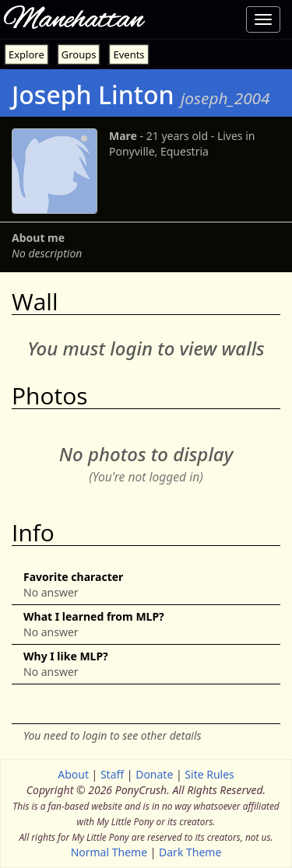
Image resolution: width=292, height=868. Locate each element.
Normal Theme (109, 852)
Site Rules (209, 774)
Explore (26, 54)
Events (128, 54)
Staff (112, 774)
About (73, 774)
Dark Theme (190, 852)
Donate (154, 774)
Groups (79, 54)
